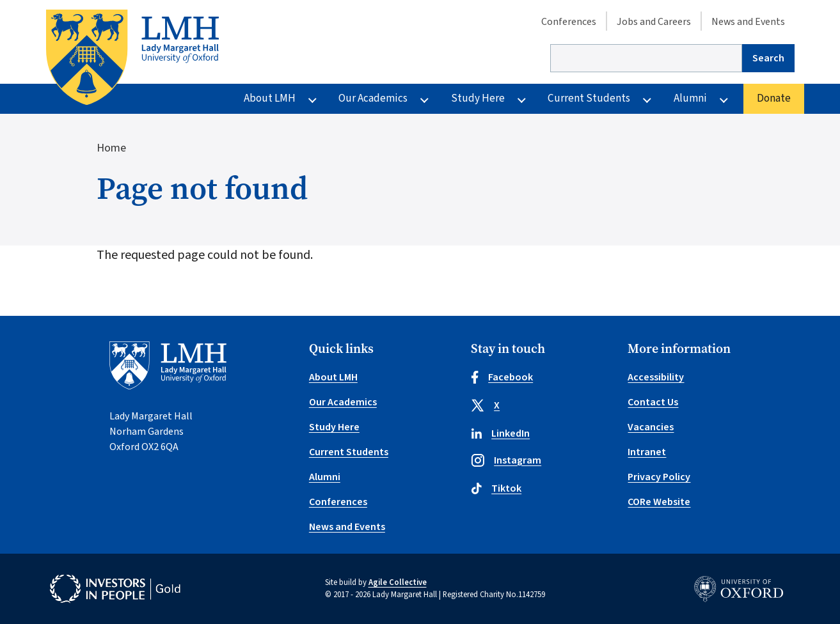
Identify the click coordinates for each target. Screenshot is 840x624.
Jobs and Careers (654, 22)
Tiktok (496, 488)
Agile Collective (398, 582)
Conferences (569, 22)
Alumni (690, 98)
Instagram (506, 460)
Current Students (589, 98)
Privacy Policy (659, 477)
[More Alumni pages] (724, 99)
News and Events (748, 22)
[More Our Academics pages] (424, 99)
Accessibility (656, 377)
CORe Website (659, 502)
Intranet (647, 452)
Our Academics (373, 98)
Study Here (478, 98)
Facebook (502, 377)
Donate (774, 98)
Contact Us (653, 402)
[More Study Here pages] (522, 99)
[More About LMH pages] (313, 99)
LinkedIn (500, 433)
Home (111, 148)
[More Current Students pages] (647, 99)
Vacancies (651, 427)
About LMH (270, 98)
